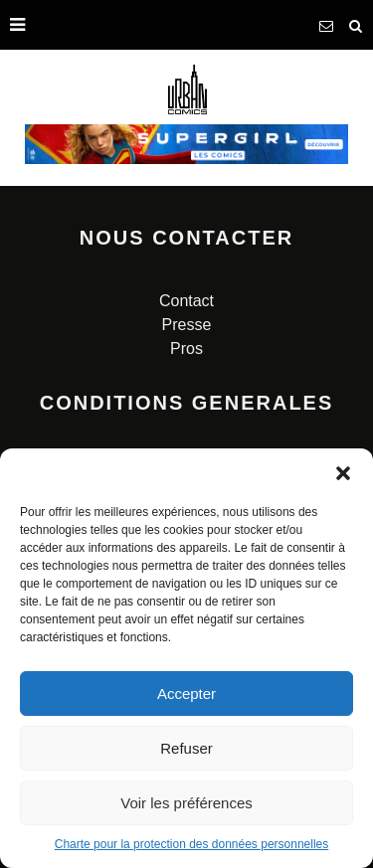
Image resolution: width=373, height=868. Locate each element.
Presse (187, 325)
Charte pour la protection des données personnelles (192, 844)
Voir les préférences (186, 803)
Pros (186, 348)
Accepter (186, 694)
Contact (186, 301)
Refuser (186, 748)
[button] (343, 473)
